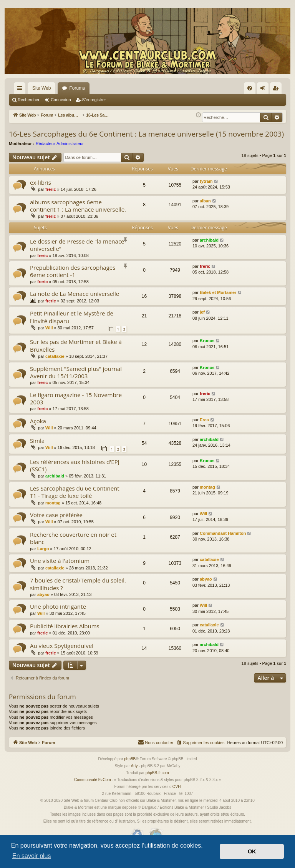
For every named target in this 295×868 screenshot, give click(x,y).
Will (49, 337)
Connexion (61, 100)
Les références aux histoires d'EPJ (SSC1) (75, 474)
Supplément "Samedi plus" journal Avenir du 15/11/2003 (76, 381)
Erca (204, 429)
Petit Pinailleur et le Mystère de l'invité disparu (72, 326)
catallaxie (55, 365)
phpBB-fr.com (157, 782)
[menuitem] (250, 88)
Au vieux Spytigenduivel (62, 654)
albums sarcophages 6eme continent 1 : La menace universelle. (78, 214)
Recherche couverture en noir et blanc (73, 547)
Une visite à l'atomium (60, 569)
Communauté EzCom (93, 789)
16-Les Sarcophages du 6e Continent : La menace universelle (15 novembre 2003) (146, 143)
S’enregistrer (94, 100)
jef (202, 321)
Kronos (207, 349)
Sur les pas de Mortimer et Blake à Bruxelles (76, 354)
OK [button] (252, 851)
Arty (134, 775)
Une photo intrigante (58, 615)
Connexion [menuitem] (264, 90)
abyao (43, 603)
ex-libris (41, 191)
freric (51, 198)
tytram (206, 190)
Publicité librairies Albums (65, 635)
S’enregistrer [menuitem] (278, 90)
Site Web (41, 88)
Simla (37, 449)
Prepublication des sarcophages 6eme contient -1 (73, 280)
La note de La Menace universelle (75, 302)
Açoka (38, 430)
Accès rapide (21, 90)
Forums (77, 88)
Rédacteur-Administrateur (60, 152)
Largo (43, 558)
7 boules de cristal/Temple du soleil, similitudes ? (78, 593)
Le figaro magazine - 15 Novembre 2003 (76, 407)
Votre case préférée (56, 524)
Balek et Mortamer (218, 301)
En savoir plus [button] (32, 856)
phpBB (130, 768)
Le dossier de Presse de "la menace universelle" (77, 254)
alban (205, 210)
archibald (209, 249)
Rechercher (29, 100)
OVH (177, 795)
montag (53, 512)
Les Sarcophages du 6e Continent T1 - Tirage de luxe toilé (75, 501)
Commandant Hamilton (223, 542)
